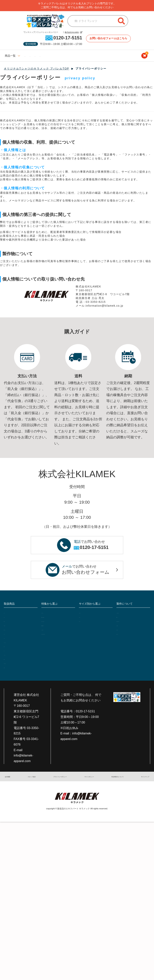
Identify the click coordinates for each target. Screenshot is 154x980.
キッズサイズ (81, 56)
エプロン (10, 635)
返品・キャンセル (128, 639)
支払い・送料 (125, 635)
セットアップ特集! (53, 639)
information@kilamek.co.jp (105, 306)
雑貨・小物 (11, 671)
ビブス (8, 653)
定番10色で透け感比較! (56, 634)
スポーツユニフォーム (18, 667)
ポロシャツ (11, 617)
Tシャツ (9, 613)
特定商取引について (114, 781)
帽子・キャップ (14, 631)
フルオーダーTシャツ (55, 613)
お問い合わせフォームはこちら (109, 38)
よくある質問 (125, 630)
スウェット (11, 640)
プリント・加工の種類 (131, 613)
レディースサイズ (36, 56)
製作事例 (122, 617)
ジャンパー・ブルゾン (18, 644)
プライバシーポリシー (57, 781)
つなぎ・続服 (13, 626)
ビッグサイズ (60, 56)
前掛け (8, 649)
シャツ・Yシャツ (15, 658)
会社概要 (11, 781)
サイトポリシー (87, 781)
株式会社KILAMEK (68, 32)
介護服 (8, 662)
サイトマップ (141, 781)
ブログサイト (102, 56)
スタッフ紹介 (30, 781)
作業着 (8, 622)
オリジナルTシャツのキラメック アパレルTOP (37, 69)
